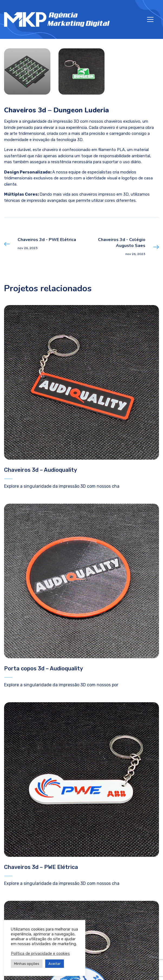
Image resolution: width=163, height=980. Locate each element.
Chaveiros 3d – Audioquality (40, 470)
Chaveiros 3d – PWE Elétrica (41, 867)
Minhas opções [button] (27, 964)
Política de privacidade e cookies (40, 954)
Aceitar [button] (55, 964)
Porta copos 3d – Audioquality (43, 668)
